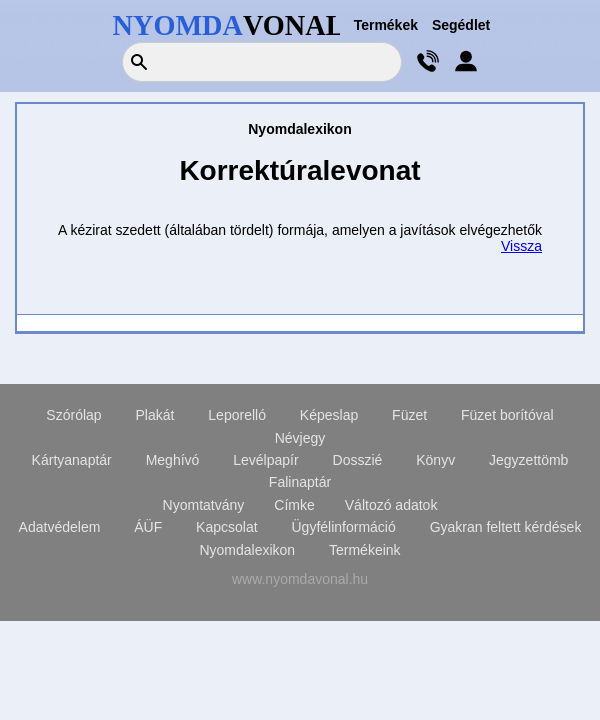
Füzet (409, 415)
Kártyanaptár (72, 460)
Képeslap (329, 415)
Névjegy (300, 438)
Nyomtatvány (204, 505)
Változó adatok (391, 505)
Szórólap (73, 415)
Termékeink (365, 550)
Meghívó (173, 460)
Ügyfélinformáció (343, 527)
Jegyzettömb (528, 460)
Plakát (155, 415)
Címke (294, 505)
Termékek (386, 25)
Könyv (435, 460)
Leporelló (237, 415)
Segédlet (461, 25)
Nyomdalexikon (247, 550)
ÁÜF (148, 527)
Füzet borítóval (507, 415)
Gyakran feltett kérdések (506, 527)
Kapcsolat (226, 527)
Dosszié (358, 460)
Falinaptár (300, 482)
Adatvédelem (60, 527)
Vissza (521, 246)
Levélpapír (265, 460)
